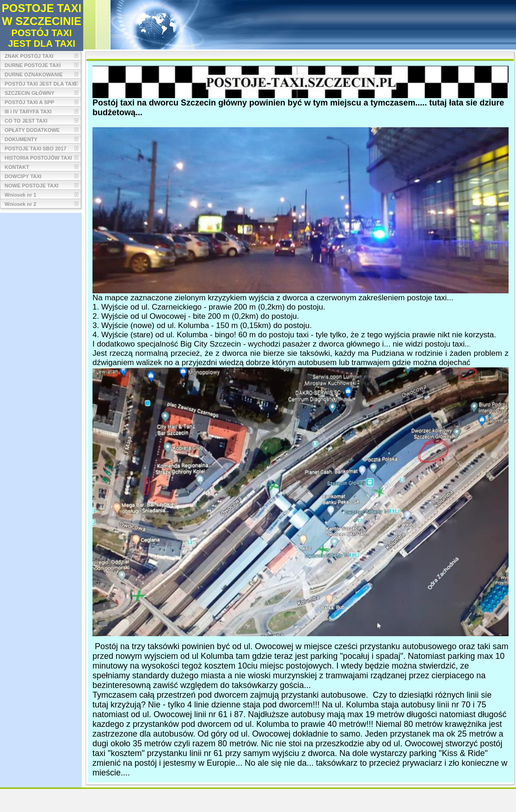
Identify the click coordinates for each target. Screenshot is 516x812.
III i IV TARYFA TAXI (28, 112)
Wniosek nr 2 (20, 204)
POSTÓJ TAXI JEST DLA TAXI (40, 84)
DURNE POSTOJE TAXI (33, 65)
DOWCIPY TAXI (23, 176)
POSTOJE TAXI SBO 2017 (35, 149)
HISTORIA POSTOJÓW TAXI (38, 158)
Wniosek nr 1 (20, 195)
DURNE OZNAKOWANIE (34, 74)
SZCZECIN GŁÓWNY (30, 93)
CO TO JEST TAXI (26, 121)
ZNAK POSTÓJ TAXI (29, 56)
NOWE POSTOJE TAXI (31, 186)
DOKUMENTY (21, 139)
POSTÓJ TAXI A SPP (29, 102)
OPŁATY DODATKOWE (32, 130)
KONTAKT (17, 167)
